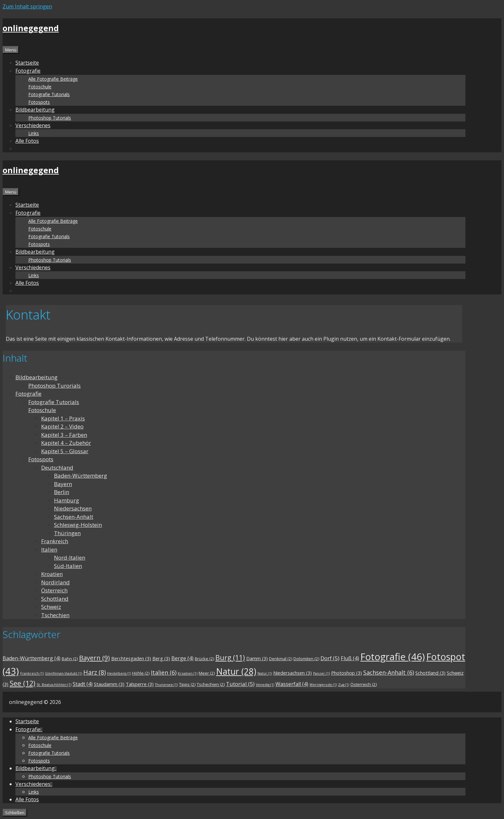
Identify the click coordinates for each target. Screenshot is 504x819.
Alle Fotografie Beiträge (53, 79)
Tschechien (55, 615)
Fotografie (28, 394)
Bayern (63, 484)
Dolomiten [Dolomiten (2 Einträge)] (306, 659)
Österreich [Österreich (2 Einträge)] (364, 684)
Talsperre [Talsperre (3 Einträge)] (140, 684)
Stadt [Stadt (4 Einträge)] (83, 684)
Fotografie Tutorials (49, 94)
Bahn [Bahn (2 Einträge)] (70, 659)
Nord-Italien (70, 558)
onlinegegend (31, 28)
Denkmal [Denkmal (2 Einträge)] (281, 659)
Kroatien (52, 574)
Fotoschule (40, 87)
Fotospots (39, 102)
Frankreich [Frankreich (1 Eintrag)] (32, 673)
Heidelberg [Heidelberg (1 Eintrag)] (119, 673)
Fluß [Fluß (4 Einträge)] (350, 658)
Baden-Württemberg (81, 476)
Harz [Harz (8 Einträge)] (94, 672)
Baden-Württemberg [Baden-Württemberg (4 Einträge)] (32, 658)
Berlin (62, 492)
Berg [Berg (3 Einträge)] (161, 658)
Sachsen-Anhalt (74, 517)
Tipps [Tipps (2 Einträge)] (187, 684)
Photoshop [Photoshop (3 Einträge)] (346, 673)
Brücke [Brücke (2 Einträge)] (204, 659)
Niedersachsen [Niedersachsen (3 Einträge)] (292, 673)
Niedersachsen (73, 508)
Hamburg (67, 500)
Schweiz (51, 607)
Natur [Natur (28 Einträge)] (236, 671)
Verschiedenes (33, 125)
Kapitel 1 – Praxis (63, 418)
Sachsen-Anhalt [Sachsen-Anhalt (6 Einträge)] (389, 672)
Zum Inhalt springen (27, 6)
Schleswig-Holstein (78, 525)
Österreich (54, 590)
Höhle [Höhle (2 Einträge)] (141, 673)
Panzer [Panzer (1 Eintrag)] (321, 673)
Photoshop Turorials (54, 386)
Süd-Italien (68, 566)
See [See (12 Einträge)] (22, 683)
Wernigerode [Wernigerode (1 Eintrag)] (323, 685)
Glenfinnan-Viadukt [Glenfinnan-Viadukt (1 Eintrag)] (63, 673)
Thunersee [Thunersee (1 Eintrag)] (166, 685)
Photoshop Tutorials (50, 118)
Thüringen (67, 533)
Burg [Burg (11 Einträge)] (230, 657)
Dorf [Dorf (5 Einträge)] (330, 658)
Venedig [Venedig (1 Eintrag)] (265, 685)
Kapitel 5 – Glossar (65, 451)
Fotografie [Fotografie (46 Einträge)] (393, 657)
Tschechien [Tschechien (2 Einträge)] (211, 684)
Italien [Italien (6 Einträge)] (164, 672)
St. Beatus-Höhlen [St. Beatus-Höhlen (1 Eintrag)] (54, 685)
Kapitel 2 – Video (62, 426)
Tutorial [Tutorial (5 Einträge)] (240, 684)
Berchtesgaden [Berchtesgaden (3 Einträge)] (131, 658)
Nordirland (55, 582)
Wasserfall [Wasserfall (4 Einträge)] (292, 684)
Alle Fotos (27, 141)
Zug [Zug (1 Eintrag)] (344, 685)
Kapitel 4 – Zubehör (66, 443)
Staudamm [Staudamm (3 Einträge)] (109, 684)
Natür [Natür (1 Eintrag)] (265, 673)
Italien (49, 549)
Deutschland (57, 468)
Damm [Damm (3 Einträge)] (257, 658)
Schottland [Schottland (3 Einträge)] (430, 673)
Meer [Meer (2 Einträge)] (207, 673)
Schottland (55, 599)
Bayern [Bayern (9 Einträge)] (94, 658)
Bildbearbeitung (36, 377)
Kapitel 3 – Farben (64, 435)
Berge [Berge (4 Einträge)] (182, 658)
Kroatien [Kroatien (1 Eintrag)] (188, 673)
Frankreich (55, 541)
